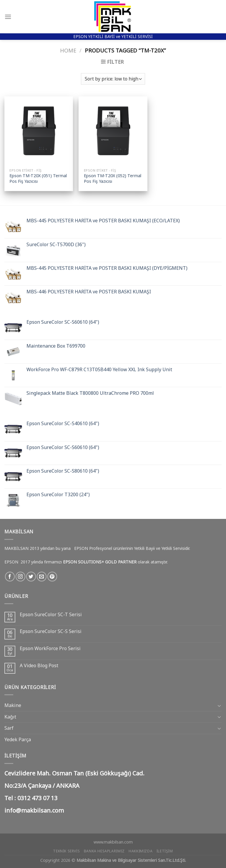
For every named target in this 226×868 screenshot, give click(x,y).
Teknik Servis (66, 851)
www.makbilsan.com (113, 842)
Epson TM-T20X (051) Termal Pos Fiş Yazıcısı (38, 179)
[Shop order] (113, 79)
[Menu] (8, 17)
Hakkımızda (141, 851)
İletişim (165, 851)
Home (68, 50)
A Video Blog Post (39, 666)
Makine (13, 705)
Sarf (9, 728)
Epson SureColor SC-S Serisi (51, 631)
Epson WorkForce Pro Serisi (50, 648)
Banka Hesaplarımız (104, 851)
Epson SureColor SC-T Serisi (51, 615)
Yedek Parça (18, 739)
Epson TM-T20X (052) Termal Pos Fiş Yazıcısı (113, 179)
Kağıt (10, 717)
